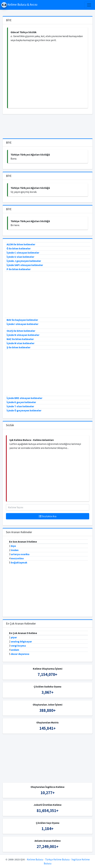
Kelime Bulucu (35, 859)
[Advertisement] (48, 75)
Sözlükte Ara (48, 516)
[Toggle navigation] (89, 5)
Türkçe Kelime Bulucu (57, 859)
